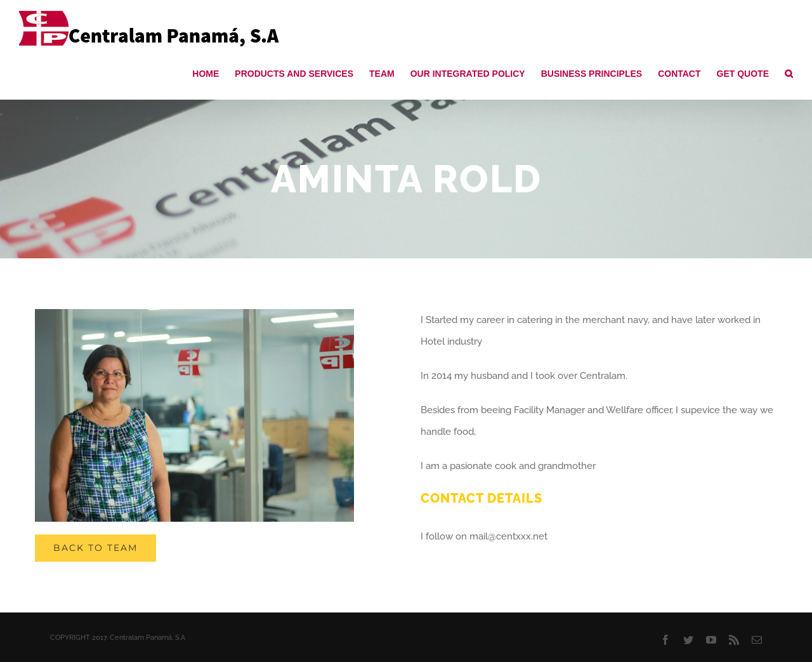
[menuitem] (213, 73)
